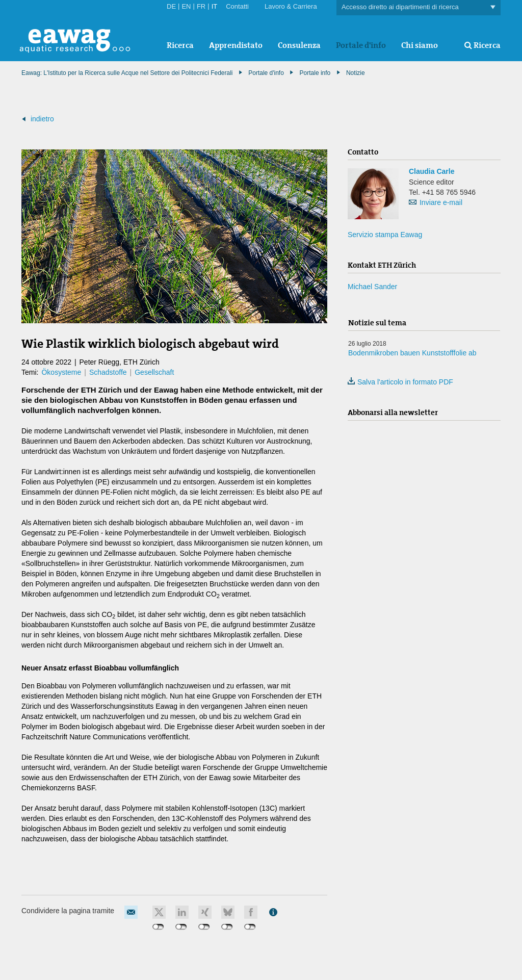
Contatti (237, 6)
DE (171, 6)
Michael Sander (372, 287)
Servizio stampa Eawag (385, 235)
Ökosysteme (61, 372)
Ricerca (180, 45)
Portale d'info (361, 45)
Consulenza (299, 45)
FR (201, 6)
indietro (42, 119)
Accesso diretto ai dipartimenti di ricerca (419, 7)
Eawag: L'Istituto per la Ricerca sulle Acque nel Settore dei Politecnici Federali (127, 73)
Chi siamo (420, 45)
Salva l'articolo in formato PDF (400, 382)
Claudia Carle (432, 171)
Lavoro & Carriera (291, 6)
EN (186, 6)
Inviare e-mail (441, 202)
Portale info (315, 73)
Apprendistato (236, 45)
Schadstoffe (108, 372)
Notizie (356, 73)
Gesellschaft (154, 372)
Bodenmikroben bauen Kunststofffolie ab (412, 353)
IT (215, 6)
